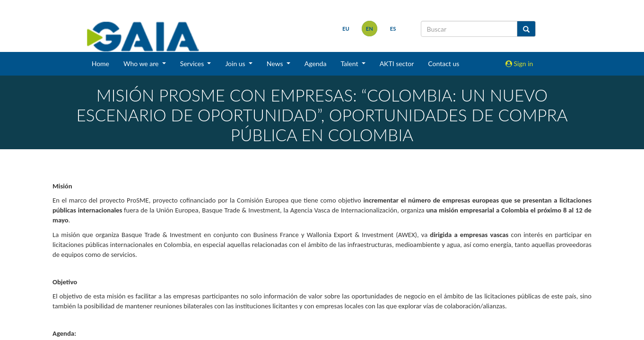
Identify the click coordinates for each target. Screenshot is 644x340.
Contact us (444, 64)
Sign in (519, 64)
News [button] (276, 64)
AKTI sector (397, 64)
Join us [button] (236, 64)
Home (100, 64)
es (393, 29)
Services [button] (193, 64)
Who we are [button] (142, 64)
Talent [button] (350, 64)
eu (346, 29)
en (370, 29)
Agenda (316, 64)
